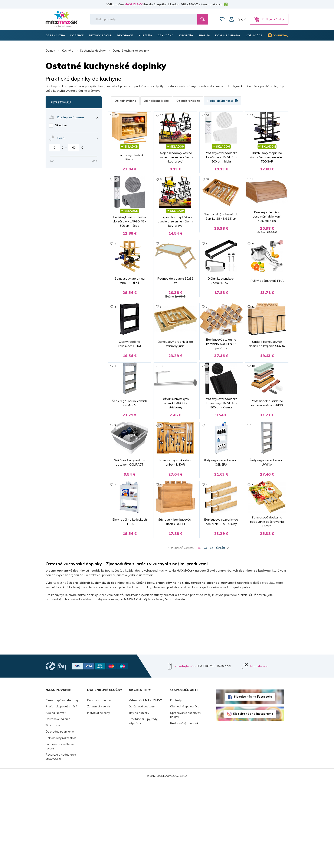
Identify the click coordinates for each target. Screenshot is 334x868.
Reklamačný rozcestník (61, 823)
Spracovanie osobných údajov (185, 800)
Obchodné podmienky (60, 816)
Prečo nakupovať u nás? (61, 791)
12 (253, 335)
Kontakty (176, 785)
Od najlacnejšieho (156, 101)
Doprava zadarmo (99, 785)
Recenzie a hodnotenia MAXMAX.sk (61, 842)
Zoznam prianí (222, 19)
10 (161, 115)
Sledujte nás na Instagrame (253, 798)
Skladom (61, 125)
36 (207, 115)
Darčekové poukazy (142, 791)
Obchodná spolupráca (185, 791)
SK (240, 19)
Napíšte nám (260, 751)
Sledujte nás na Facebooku (253, 781)
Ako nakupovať (56, 798)
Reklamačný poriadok (184, 808)
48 (161, 409)
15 (207, 188)
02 (205, 632)
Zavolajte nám (185, 751)
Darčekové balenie (58, 804)
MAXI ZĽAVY (133, 4)
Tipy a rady (53, 810)
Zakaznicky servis (99, 791)
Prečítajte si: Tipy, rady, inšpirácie (143, 806)
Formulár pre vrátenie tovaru (60, 831)
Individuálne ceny (99, 798)
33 (116, 188)
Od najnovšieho (125, 101)
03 (211, 632)
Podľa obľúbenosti (223, 101)
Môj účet (232, 19)
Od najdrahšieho (188, 101)
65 (116, 115)
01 (199, 632)
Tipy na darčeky (139, 798)
